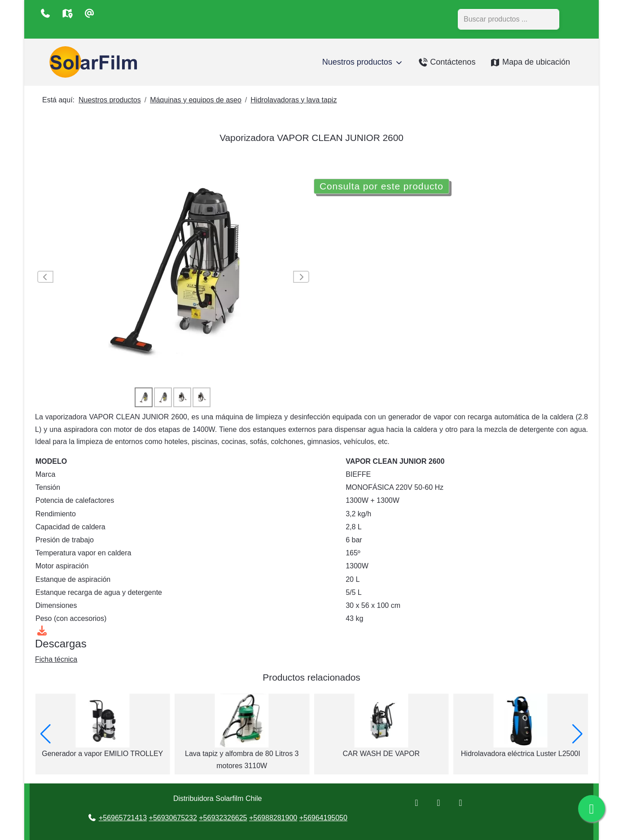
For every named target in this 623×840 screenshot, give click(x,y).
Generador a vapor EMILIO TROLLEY (242, 754)
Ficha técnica (56, 659)
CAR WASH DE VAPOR (521, 754)
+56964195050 (323, 818)
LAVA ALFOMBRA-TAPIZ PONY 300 (103, 754)
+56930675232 (173, 818)
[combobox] (509, 19)
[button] (577, 734)
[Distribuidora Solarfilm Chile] (91, 62)
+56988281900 (273, 818)
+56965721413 (123, 818)
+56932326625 (223, 818)
